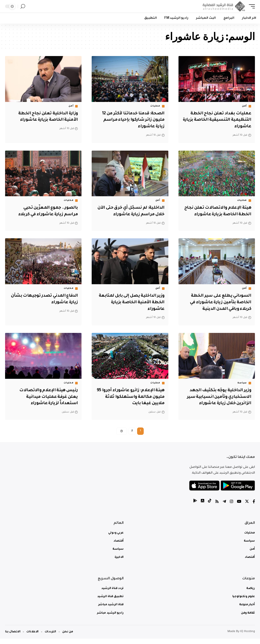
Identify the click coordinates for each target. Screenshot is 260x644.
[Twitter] (247, 507)
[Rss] (216, 507)
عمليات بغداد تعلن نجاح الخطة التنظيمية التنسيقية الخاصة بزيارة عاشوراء (219, 120)
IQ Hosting (248, 637)
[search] (23, 6)
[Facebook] (254, 507)
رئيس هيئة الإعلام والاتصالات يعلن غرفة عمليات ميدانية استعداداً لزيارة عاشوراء (47, 401)
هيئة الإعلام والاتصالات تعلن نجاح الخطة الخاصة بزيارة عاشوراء (222, 213)
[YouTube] (238, 507)
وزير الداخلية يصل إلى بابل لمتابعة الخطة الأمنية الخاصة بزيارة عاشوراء (134, 307)
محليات (155, 106)
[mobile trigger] (251, 6)
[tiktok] (208, 507)
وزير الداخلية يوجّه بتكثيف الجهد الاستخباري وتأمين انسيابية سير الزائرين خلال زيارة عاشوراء (218, 401)
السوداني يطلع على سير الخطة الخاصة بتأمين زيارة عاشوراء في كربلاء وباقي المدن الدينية (219, 307)
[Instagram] (231, 507)
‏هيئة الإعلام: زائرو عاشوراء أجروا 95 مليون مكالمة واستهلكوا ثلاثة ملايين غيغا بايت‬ (131, 401)
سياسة (242, 387)
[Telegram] (223, 507)
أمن (244, 106)
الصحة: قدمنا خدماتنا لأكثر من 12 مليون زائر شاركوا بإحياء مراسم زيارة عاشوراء (132, 120)
